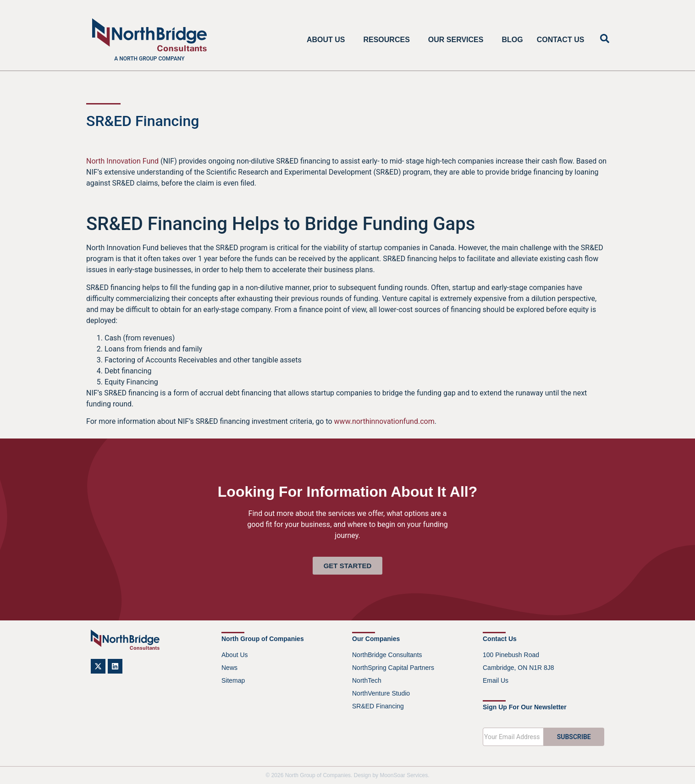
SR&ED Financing (378, 706)
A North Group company (149, 59)
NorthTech (367, 680)
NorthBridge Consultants (387, 655)
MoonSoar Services (404, 775)
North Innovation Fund (122, 161)
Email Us (496, 680)
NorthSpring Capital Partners (393, 668)
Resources (389, 40)
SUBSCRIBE (574, 737)
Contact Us (561, 40)
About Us (328, 40)
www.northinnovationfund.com (384, 421)
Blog (512, 40)
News (229, 668)
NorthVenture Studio (381, 693)
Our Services (458, 40)
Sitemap (233, 680)
